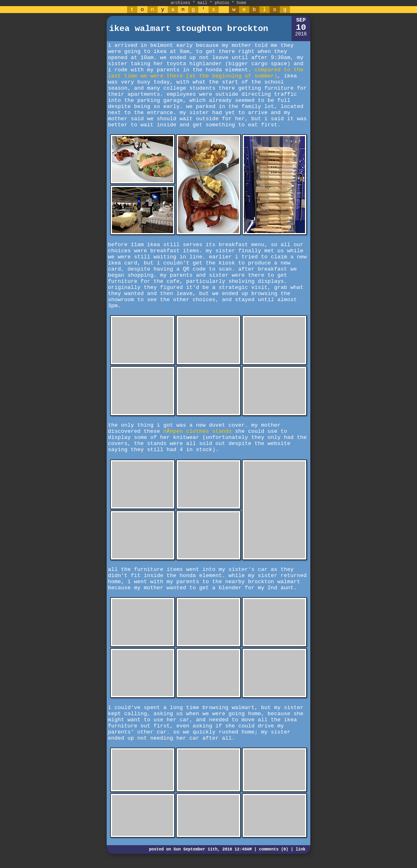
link (301, 849)
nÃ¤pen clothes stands (198, 431)
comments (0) (274, 849)
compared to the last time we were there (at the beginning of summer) (206, 73)
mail (202, 3)
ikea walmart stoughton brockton (189, 29)
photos (222, 3)
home (241, 3)
